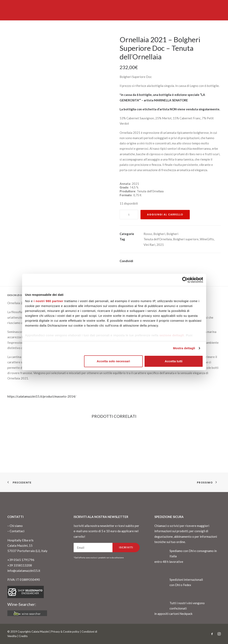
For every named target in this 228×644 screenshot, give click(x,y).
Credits (23, 636)
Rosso (148, 234)
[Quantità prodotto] (129, 214)
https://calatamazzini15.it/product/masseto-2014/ (42, 396)
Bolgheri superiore (186, 239)
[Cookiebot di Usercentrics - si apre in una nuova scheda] (185, 280)
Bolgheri (159, 234)
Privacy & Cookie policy (65, 632)
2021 (160, 245)
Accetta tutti (174, 361)
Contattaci (17, 531)
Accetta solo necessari (113, 361)
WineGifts (207, 239)
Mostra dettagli (184, 348)
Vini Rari (149, 245)
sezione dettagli (172, 335)
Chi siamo (16, 526)
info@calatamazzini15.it (24, 571)
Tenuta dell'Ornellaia (158, 239)
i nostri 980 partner (49, 301)
